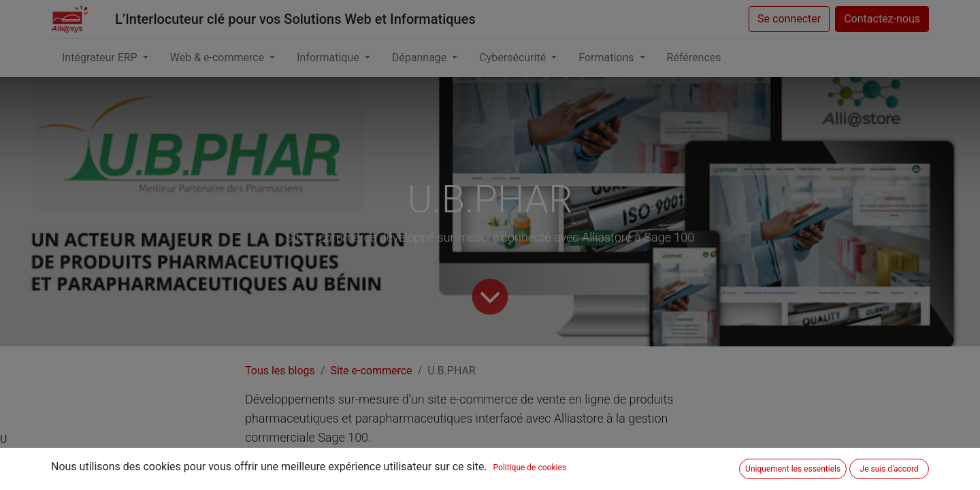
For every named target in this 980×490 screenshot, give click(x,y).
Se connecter (789, 19)
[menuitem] (694, 58)
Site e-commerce (371, 371)
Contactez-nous (882, 19)
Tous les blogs (280, 371)
